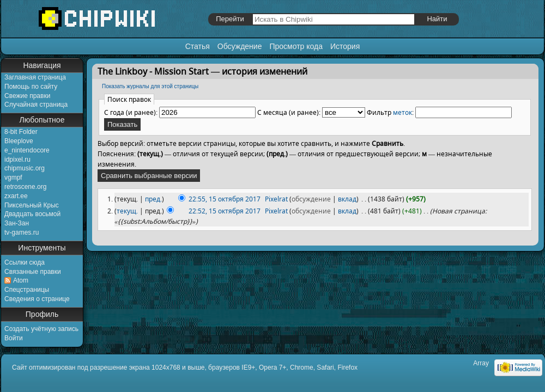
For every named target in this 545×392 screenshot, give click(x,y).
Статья (198, 46)
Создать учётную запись (41, 329)
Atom (21, 280)
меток (402, 112)
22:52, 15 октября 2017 (225, 211)
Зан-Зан (17, 223)
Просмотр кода (296, 46)
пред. (153, 199)
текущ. (127, 211)
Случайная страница (36, 105)
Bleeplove (19, 141)
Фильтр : (390, 112)
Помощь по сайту (31, 87)
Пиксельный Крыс (32, 205)
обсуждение (311, 199)
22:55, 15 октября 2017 (225, 199)
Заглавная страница (35, 77)
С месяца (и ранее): (289, 112)
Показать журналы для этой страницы (150, 86)
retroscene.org (25, 187)
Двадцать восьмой (32, 214)
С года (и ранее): (131, 112)
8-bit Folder (21, 132)
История (345, 46)
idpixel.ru (17, 160)
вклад (347, 199)
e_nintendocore (27, 150)
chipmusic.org (25, 168)
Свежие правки (27, 96)
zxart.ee (16, 196)
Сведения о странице (37, 299)
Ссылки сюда (25, 262)
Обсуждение (240, 46)
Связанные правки (33, 272)
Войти (14, 338)
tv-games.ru (22, 232)
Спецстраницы (27, 290)
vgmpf (13, 177)
